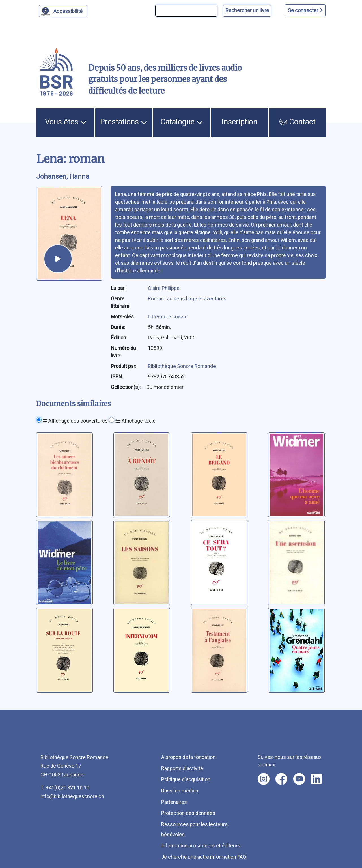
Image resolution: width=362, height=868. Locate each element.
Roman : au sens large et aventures (187, 299)
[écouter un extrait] (58, 259)
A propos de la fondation (188, 757)
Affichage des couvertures (75, 421)
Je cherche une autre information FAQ (204, 857)
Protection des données (188, 813)
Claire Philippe (164, 288)
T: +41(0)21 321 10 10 (65, 788)
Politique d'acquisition (186, 779)
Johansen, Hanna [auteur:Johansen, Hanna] (63, 176)
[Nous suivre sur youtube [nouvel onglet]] (299, 779)
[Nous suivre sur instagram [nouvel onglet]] (264, 779)
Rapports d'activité (182, 768)
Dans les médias (180, 791)
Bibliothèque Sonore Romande (182, 366)
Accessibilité (69, 10)
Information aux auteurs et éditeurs (201, 846)
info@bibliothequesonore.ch (72, 796)
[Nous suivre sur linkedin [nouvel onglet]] (316, 779)
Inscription (240, 122)
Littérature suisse (168, 317)
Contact (297, 122)
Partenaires (174, 802)
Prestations (124, 122)
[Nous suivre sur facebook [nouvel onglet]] (281, 779)
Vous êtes (66, 122)
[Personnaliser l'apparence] (63, 11)
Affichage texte (135, 421)
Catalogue (182, 122)
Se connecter (305, 10)
